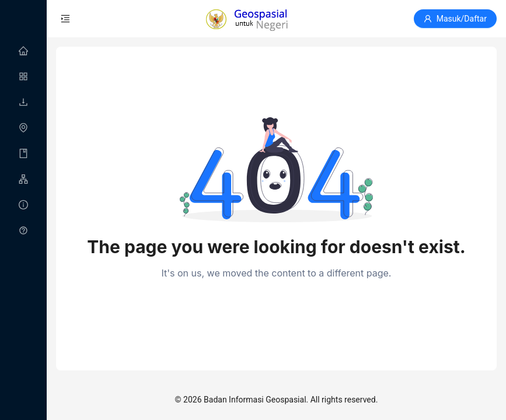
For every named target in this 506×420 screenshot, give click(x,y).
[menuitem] (23, 51)
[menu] (23, 141)
